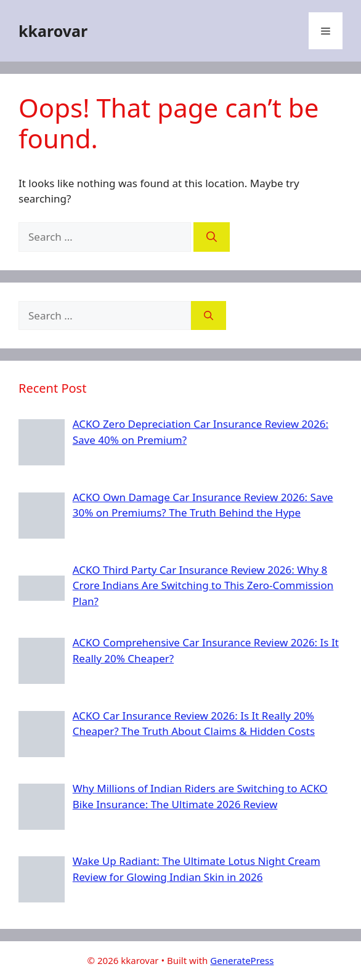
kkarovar (53, 31)
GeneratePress (242, 960)
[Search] (212, 237)
